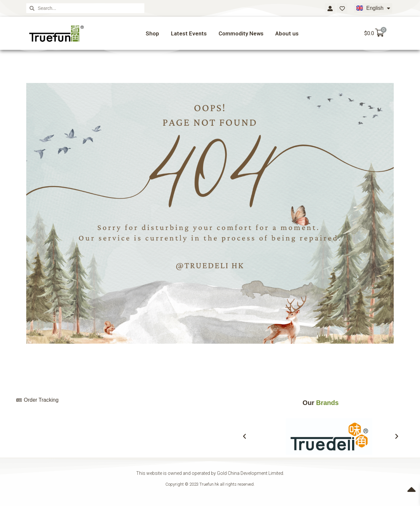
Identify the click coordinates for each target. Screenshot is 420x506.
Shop (152, 33)
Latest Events (189, 33)
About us (287, 33)
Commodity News (241, 33)
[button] (244, 436)
